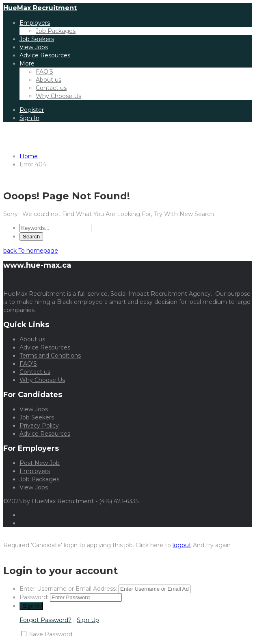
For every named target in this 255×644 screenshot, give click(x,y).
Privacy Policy (39, 426)
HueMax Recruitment (40, 8)
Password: (34, 597)
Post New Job (40, 463)
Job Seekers (37, 39)
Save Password (51, 634)
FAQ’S (44, 72)
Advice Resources (45, 55)
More (27, 63)
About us (49, 80)
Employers (35, 23)
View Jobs (34, 47)
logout (182, 545)
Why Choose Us (58, 96)
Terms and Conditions (50, 356)
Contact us (51, 88)
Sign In (29, 118)
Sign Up (88, 620)
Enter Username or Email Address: (68, 589)
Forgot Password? (45, 620)
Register (32, 110)
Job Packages (56, 31)
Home (29, 156)
